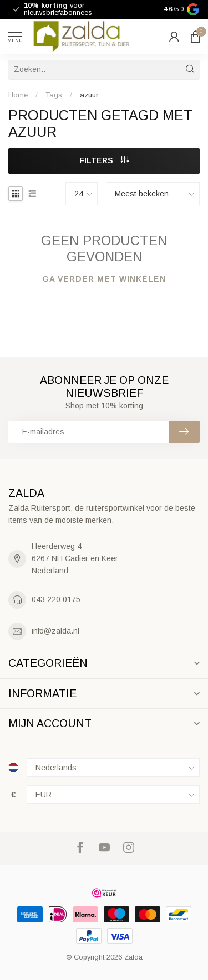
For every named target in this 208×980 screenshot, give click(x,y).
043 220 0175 (56, 599)
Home (18, 95)
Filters (104, 160)
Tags (54, 95)
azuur (89, 95)
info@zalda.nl (55, 631)
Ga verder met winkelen (104, 279)
